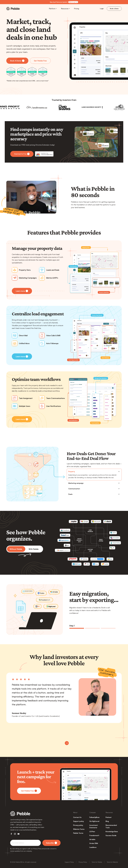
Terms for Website (112, 862)
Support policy (79, 821)
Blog (107, 821)
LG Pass (92, 831)
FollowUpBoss (94, 817)
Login (102, 9)
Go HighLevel (94, 821)
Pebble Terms (78, 833)
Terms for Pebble (97, 862)
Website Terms (79, 829)
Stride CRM (94, 843)
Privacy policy (78, 825)
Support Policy (69, 862)
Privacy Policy (83, 862)
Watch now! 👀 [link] (73, 2)
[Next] (67, 743)
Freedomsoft (94, 835)
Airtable (92, 839)
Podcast (109, 817)
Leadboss (93, 847)
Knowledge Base (112, 831)
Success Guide (111, 835)
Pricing (77, 9)
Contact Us (77, 817)
